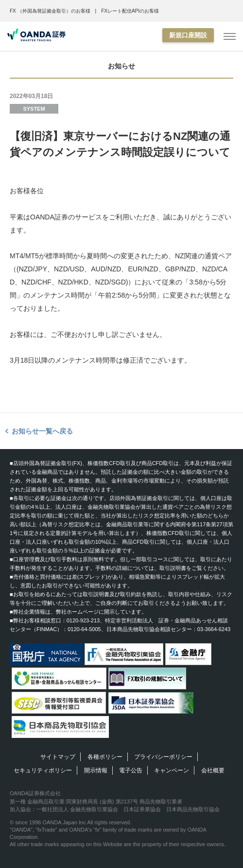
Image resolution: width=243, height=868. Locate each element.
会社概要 (213, 770)
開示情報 (96, 770)
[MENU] (230, 37)
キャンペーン (172, 770)
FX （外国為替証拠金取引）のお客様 (50, 11)
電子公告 (131, 770)
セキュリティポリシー (43, 770)
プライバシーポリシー (163, 757)
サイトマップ (58, 757)
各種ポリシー (105, 757)
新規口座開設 (188, 35)
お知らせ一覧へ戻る (42, 431)
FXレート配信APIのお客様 (130, 11)
